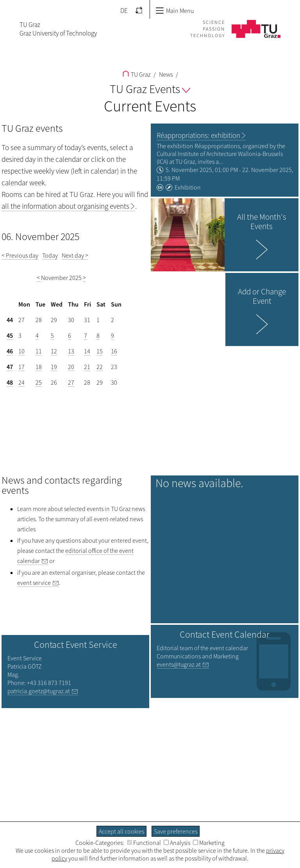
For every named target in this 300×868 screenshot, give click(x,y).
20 (71, 367)
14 (87, 351)
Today (50, 255)
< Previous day (20, 255)
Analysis (177, 843)
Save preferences (176, 831)
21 (87, 367)
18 (39, 367)
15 (100, 351)
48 (10, 382)
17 (21, 367)
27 (71, 382)
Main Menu (175, 11)
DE (124, 11)
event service (34, 583)
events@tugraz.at (179, 664)
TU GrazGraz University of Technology (58, 29)
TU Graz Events (150, 89)
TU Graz (137, 74)
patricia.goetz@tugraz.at (39, 691)
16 (114, 351)
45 (10, 335)
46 (10, 351)
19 (54, 367)
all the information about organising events (65, 206)
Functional (144, 843)
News (165, 74)
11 (39, 351)
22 (100, 367)
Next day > (75, 255)
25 (39, 382)
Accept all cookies (121, 831)
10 (21, 351)
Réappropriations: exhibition (198, 135)
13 (71, 351)
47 (10, 367)
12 (54, 351)
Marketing (209, 843)
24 (21, 382)
